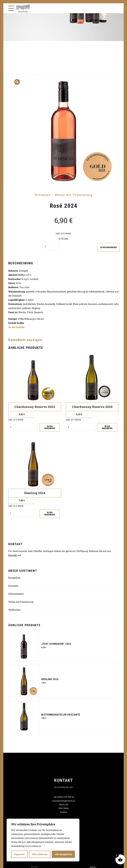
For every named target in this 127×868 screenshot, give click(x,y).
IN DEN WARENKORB (108, 247)
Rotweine (43, 195)
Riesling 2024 (50, 679)
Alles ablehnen (40, 854)
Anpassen (19, 854)
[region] (43, 840)
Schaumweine (16, 594)
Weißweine (14, 610)
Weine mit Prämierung (73, 195)
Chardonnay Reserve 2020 (92, 407)
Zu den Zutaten (16, 327)
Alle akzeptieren (63, 854)
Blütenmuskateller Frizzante (61, 715)
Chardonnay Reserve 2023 (35, 407)
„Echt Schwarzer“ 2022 (56, 644)
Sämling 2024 (35, 493)
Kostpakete (14, 578)
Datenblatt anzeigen (25, 340)
